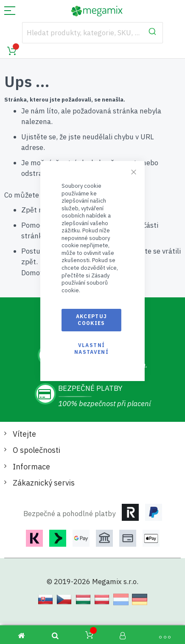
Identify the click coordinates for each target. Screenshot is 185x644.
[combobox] (93, 33)
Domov (32, 273)
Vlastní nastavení (91, 349)
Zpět (29, 210)
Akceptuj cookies (92, 320)
